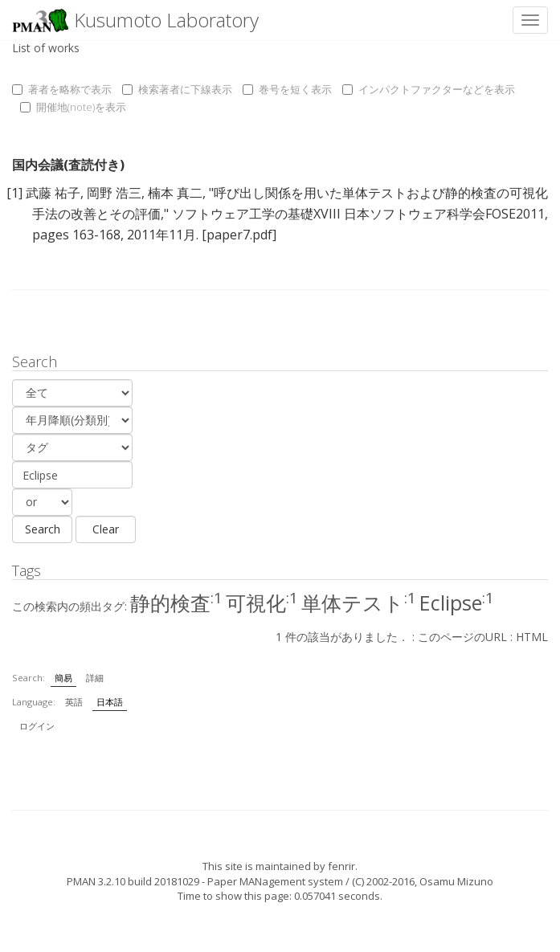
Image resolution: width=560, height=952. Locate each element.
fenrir (341, 866)
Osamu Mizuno (456, 881)
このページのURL (462, 637)
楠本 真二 (175, 193)
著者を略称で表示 (62, 89)
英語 (74, 702)
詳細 (95, 678)
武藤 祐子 (53, 193)
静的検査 (176, 603)
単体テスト (359, 603)
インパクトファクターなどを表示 (429, 89)
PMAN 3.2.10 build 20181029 (133, 881)
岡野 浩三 (114, 193)
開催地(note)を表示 (73, 107)
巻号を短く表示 (287, 89)
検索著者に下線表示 (177, 89)
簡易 (63, 678)
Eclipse (457, 603)
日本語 (110, 702)
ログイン (37, 726)
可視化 (262, 603)
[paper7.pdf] (239, 235)
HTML (532, 637)
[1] (14, 193)
